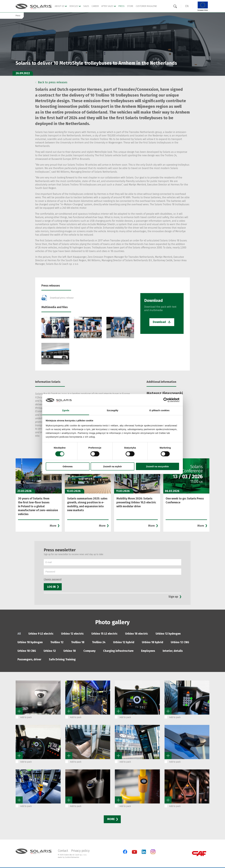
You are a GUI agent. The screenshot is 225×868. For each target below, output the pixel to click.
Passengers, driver (29, 659)
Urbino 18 (70, 651)
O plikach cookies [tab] (159, 410)
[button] (187, 6)
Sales (86, 6)
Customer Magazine (146, 6)
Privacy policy (80, 851)
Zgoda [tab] (66, 410)
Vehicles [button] (75, 6)
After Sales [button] (109, 6)
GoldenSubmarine (72, 857)
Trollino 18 (78, 642)
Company (89, 651)
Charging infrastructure (118, 651)
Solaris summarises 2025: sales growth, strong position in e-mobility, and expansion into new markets (87, 504)
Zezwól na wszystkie (157, 466)
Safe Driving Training (62, 659)
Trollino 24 (99, 642)
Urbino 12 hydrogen (168, 634)
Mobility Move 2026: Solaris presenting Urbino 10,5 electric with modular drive (136, 502)
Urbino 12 (50, 651)
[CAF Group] (199, 854)
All (19, 634)
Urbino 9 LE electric (41, 634)
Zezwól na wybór (112, 466)
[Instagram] (153, 853)
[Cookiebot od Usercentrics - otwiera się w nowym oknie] (166, 400)
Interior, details (173, 651)
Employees (148, 651)
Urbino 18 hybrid (152, 642)
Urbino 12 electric (72, 634)
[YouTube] (134, 853)
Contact (63, 851)
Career (95, 6)
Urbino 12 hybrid (124, 642)
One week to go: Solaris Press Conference (185, 500)
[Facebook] (125, 852)
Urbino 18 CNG (27, 651)
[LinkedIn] (144, 852)
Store (130, 6)
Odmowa (68, 466)
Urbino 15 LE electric (104, 634)
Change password (53, 579)
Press (121, 6)
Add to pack (26, 717)
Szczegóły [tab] (112, 410)
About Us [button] (61, 6)
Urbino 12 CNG (180, 642)
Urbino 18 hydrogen (30, 642)
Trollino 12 (57, 642)
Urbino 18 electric (137, 634)
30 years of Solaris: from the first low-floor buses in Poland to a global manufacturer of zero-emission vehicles (38, 506)
